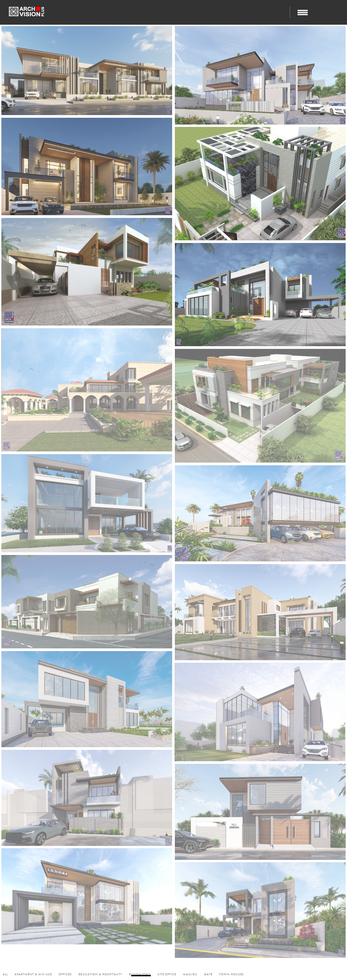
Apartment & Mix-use (33, 974)
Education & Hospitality (100, 974)
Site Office (167, 974)
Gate (208, 974)
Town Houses (232, 974)
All (5, 974)
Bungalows (140, 974)
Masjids (190, 974)
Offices (65, 974)
